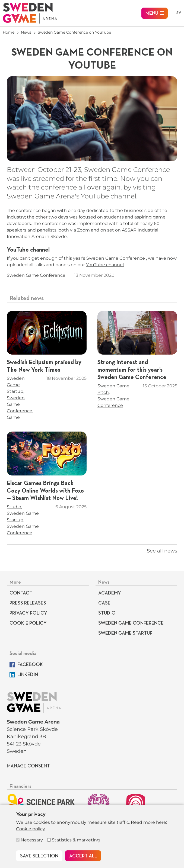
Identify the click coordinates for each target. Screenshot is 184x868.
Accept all (83, 856)
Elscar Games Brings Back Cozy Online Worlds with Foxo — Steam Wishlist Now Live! (45, 491)
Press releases (28, 603)
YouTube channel (105, 265)
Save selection (39, 856)
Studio (14, 507)
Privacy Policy (28, 613)
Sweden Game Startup (16, 385)
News (26, 32)
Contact (21, 593)
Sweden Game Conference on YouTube (74, 32)
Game (13, 417)
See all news (162, 551)
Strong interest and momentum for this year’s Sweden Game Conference (132, 370)
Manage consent (28, 766)
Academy (110, 593)
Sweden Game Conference (36, 275)
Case (104, 603)
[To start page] (30, 13)
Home (9, 32)
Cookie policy (31, 829)
